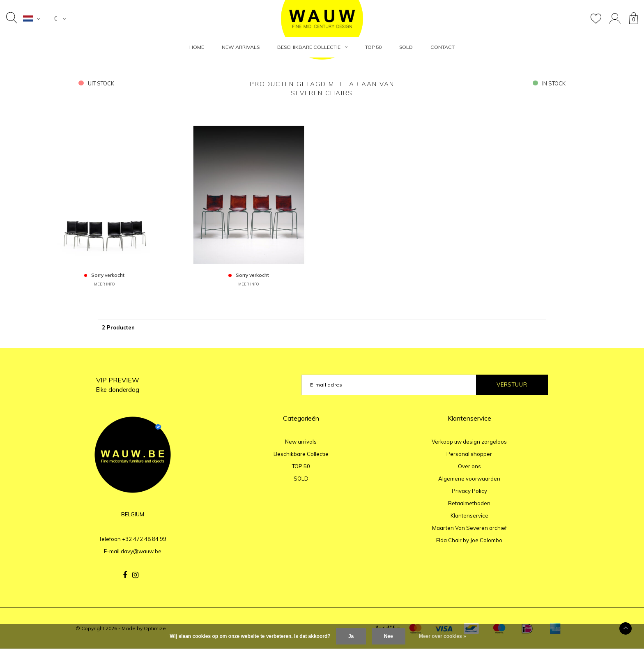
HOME (197, 47)
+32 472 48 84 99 (144, 539)
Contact (443, 47)
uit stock (96, 83)
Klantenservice (469, 516)
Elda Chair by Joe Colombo (469, 540)
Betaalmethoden (469, 503)
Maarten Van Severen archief (469, 528)
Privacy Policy (469, 491)
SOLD (406, 47)
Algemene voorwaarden (469, 479)
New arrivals (241, 47)
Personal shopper (469, 454)
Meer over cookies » (443, 636)
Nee (389, 636)
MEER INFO (104, 284)
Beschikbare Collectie (312, 47)
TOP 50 (373, 47)
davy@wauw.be (141, 551)
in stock (549, 83)
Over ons (469, 466)
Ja (351, 636)
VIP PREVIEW (118, 385)
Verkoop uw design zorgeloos (469, 442)
